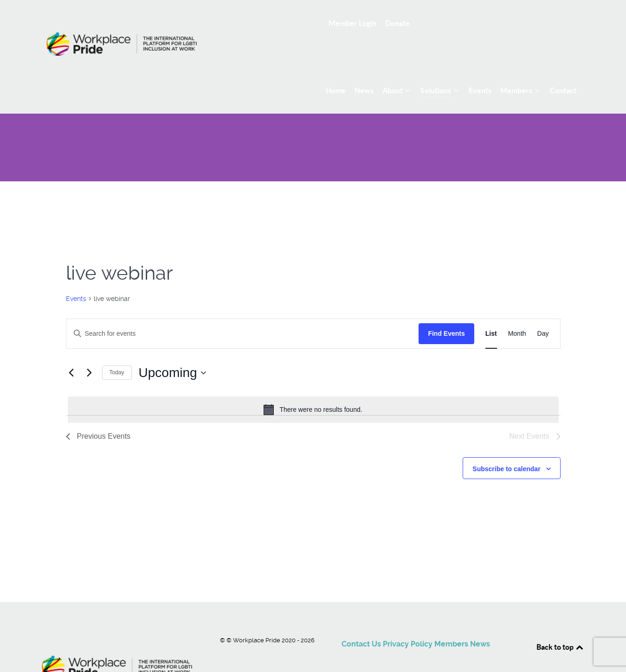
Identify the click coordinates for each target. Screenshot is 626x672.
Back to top (561, 626)
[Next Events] (90, 352)
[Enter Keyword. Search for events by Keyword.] (243, 313)
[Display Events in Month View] (517, 313)
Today (117, 352)
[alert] (313, 389)
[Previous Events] (71, 352)
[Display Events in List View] (491, 313)
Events (76, 278)
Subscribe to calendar (506, 448)
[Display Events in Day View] (543, 313)
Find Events (446, 313)
